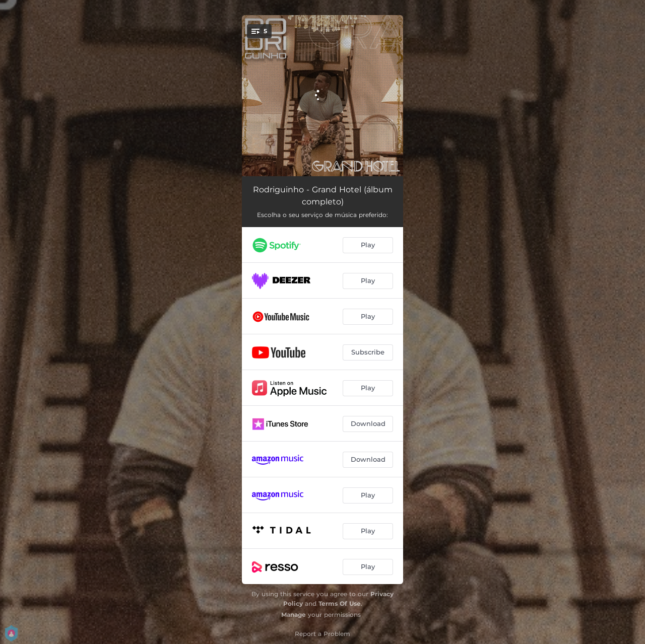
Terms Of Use (340, 603)
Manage (294, 615)
